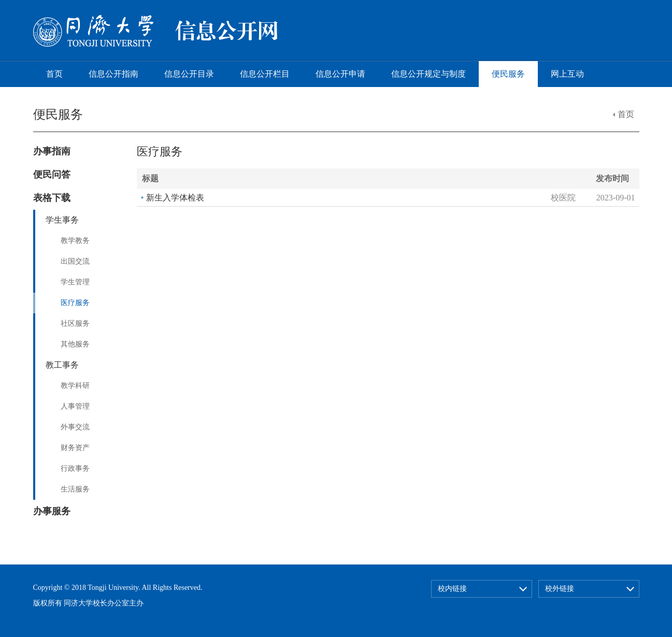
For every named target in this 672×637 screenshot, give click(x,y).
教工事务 (62, 365)
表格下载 (52, 198)
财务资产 (75, 448)
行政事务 (75, 468)
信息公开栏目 (265, 74)
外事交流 (75, 427)
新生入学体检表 (175, 198)
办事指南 (52, 151)
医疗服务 (75, 303)
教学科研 (75, 386)
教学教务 (75, 241)
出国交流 (75, 261)
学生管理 (75, 282)
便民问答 (52, 175)
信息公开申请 (340, 74)
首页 (54, 74)
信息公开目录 (189, 74)
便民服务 (508, 74)
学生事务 (62, 220)
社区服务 (75, 323)
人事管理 (75, 406)
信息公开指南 (113, 74)
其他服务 (75, 344)
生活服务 (75, 489)
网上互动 (567, 74)
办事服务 (52, 511)
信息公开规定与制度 (428, 74)
